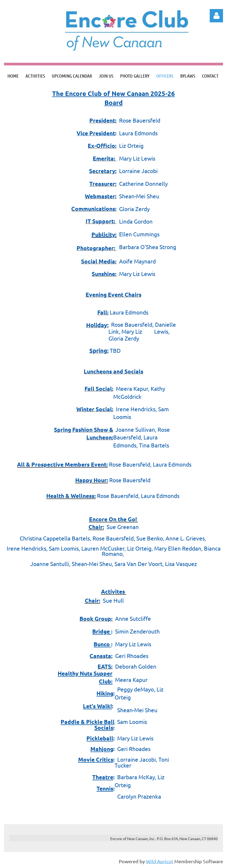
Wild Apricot (160, 861)
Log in (216, 16)
